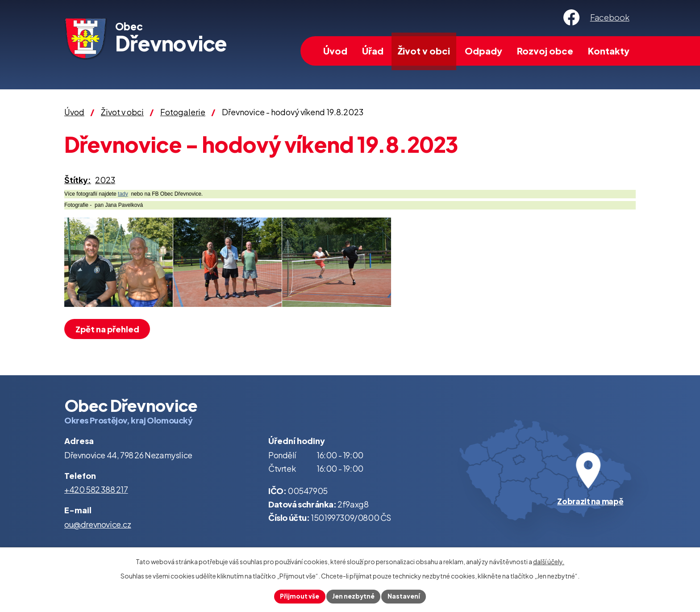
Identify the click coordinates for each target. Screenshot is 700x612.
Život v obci (424, 51)
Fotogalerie (183, 112)
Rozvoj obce (545, 51)
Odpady (483, 51)
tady (123, 194)
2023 (105, 180)
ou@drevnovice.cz (98, 524)
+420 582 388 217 (96, 489)
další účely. (549, 561)
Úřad (373, 51)
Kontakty (609, 51)
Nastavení (405, 596)
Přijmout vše (298, 596)
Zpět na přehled (108, 329)
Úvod (335, 51)
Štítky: (78, 180)
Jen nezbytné (354, 596)
